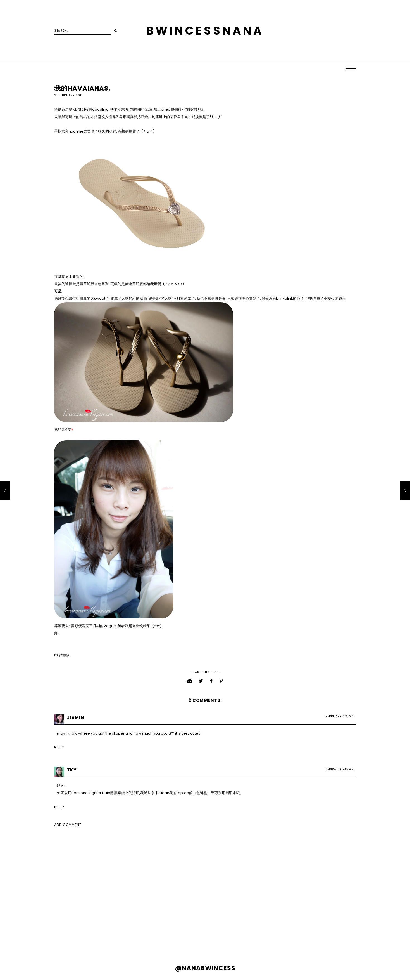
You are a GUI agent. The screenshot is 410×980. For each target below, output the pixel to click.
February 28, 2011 (341, 769)
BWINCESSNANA (205, 31)
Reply (59, 747)
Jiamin (76, 718)
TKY (72, 770)
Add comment (68, 825)
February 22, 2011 (341, 716)
